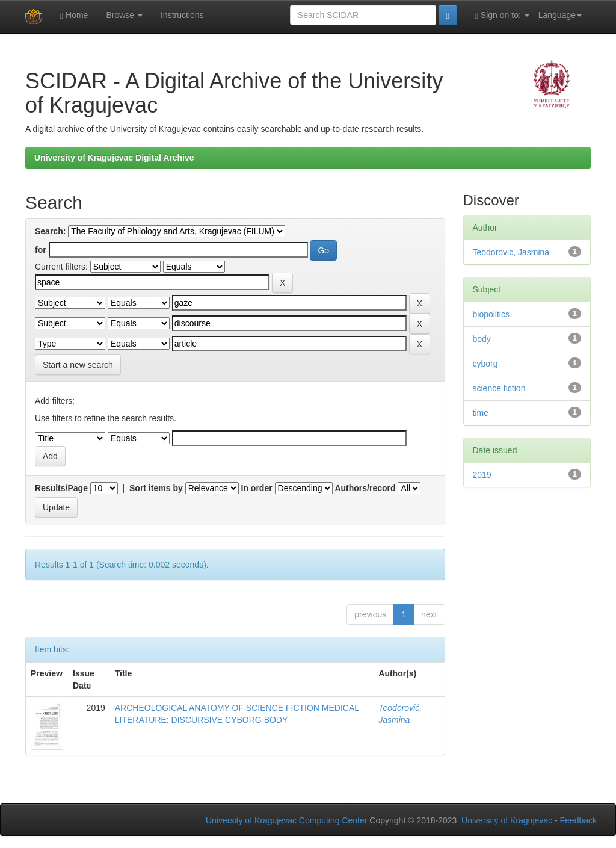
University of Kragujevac (507, 820)
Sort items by (156, 488)
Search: (50, 231)
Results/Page (61, 488)
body (482, 339)
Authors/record (365, 488)
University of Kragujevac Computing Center (286, 820)
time (481, 413)
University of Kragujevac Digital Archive (114, 158)
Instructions (182, 15)
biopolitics (491, 314)
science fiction (499, 388)
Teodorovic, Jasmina (511, 252)
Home (74, 15)
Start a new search (78, 365)
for (41, 250)
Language (560, 15)
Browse (124, 15)
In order (257, 488)
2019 (482, 475)
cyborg (485, 364)
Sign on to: (502, 15)
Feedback (578, 820)
